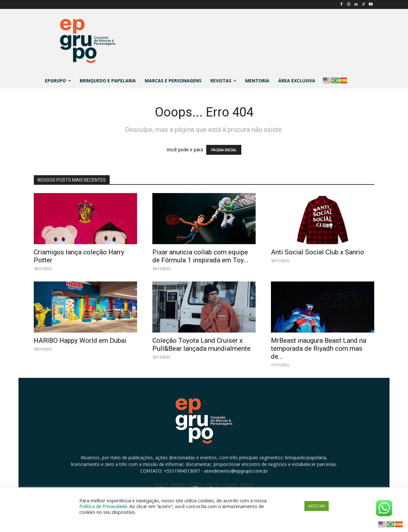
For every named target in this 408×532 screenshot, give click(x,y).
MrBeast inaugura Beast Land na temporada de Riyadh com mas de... (319, 348)
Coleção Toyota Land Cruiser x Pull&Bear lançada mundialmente (201, 345)
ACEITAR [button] (317, 506)
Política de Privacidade (103, 506)
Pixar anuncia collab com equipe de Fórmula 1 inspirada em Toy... (200, 256)
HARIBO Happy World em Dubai (80, 341)
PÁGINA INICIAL (224, 150)
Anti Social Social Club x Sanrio (317, 252)
